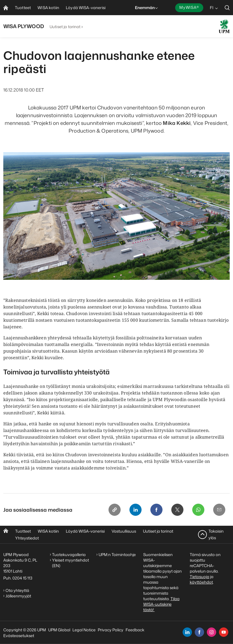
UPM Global (59, 630)
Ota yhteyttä (17, 590)
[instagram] (212, 632)
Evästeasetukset (19, 636)
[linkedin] (187, 632)
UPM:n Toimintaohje (117, 555)
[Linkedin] (136, 510)
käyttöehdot (201, 582)
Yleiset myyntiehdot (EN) (71, 563)
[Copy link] (115, 510)
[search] (227, 8)
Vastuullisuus (124, 531)
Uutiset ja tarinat (65, 27)
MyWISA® (189, 7)
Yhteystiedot (27, 538)
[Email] (219, 510)
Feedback (135, 630)
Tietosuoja (200, 577)
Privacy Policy (111, 630)
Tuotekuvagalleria (69, 555)
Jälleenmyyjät (18, 596)
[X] (177, 510)
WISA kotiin (48, 531)
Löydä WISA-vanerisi (85, 531)
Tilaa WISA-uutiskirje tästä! (161, 604)
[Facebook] (156, 510)
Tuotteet (23, 531)
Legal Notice (84, 630)
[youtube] (224, 632)
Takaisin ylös (216, 534)
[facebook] (199, 632)
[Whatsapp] (198, 510)
